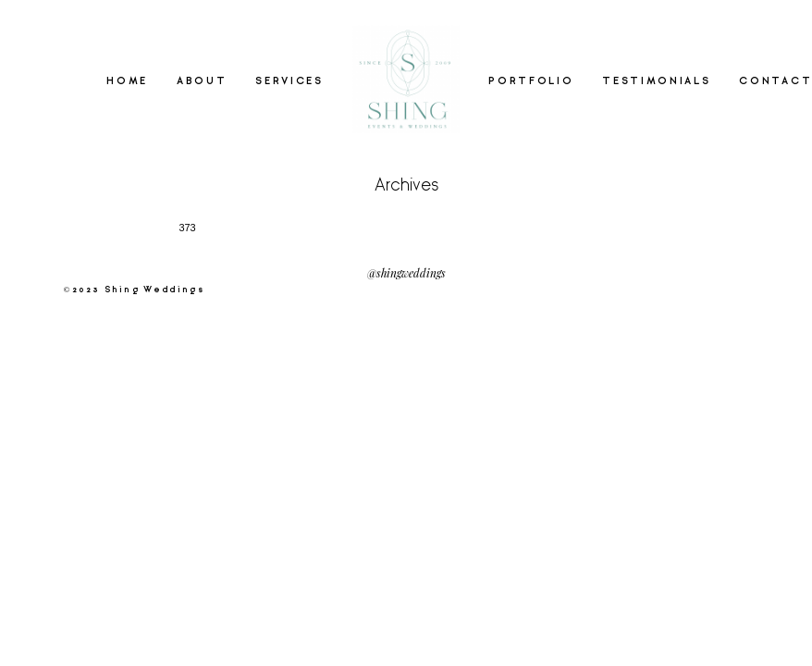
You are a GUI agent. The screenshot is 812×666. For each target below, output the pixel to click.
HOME (127, 81)
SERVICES (289, 81)
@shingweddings (406, 273)
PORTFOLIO (531, 81)
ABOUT (202, 81)
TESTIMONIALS (656, 81)
